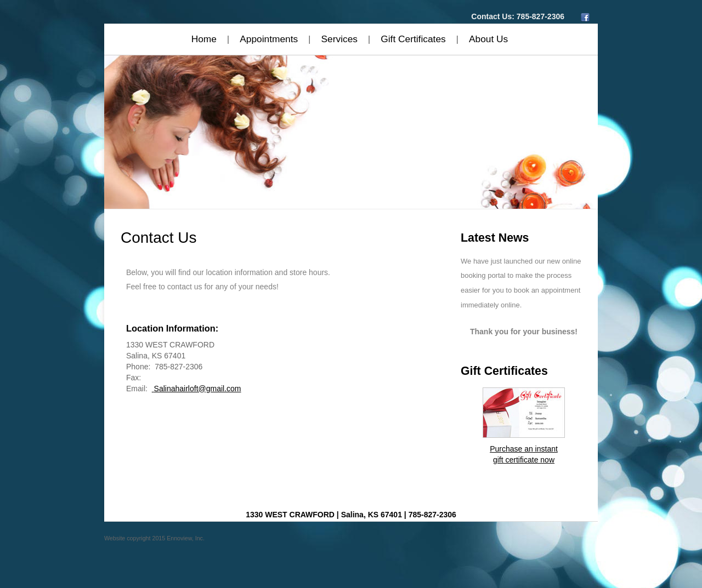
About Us (488, 39)
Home (204, 39)
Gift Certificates (413, 39)
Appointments (269, 39)
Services (339, 39)
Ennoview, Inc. (186, 538)
